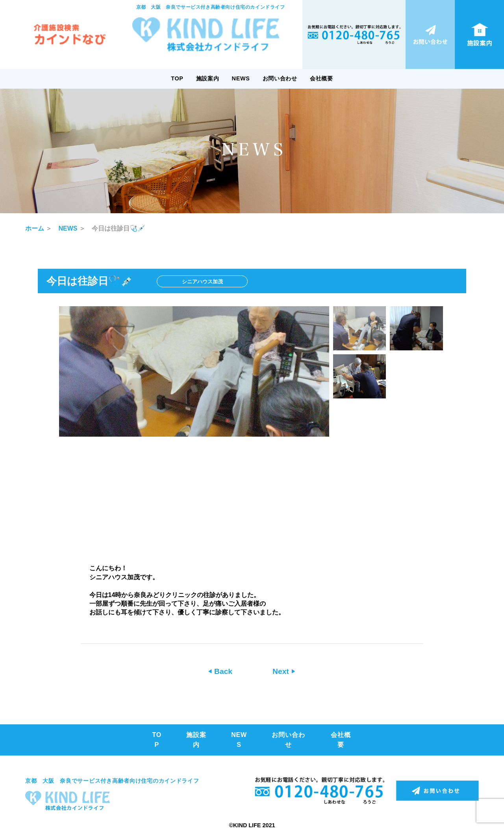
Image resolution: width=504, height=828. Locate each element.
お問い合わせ (280, 78)
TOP (177, 78)
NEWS (241, 78)
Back (222, 671)
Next (282, 671)
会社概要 (321, 78)
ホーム (35, 228)
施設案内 (208, 78)
